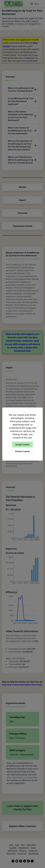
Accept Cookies (23, 445)
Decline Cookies (22, 451)
